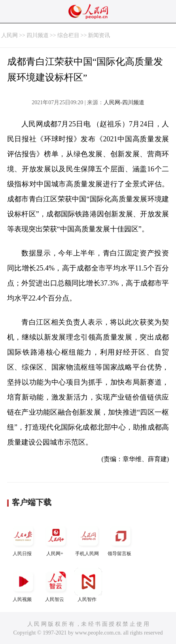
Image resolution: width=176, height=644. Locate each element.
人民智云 (56, 585)
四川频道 (38, 35)
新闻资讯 (99, 35)
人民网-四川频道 (124, 102)
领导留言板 (121, 539)
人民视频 (23, 585)
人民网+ (56, 539)
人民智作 (88, 585)
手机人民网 (88, 539)
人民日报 (23, 539)
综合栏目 (68, 35)
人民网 (9, 35)
